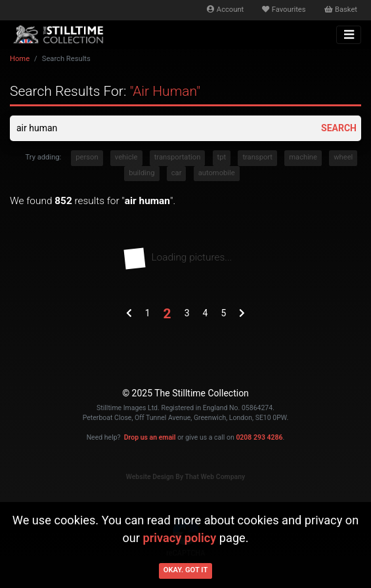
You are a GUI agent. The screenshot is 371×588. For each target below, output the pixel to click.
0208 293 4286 (259, 437)
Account (225, 10)
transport (257, 157)
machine (303, 157)
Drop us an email (150, 437)
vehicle (126, 157)
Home (20, 59)
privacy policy (180, 538)
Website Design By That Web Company (186, 477)
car (177, 173)
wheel (343, 157)
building (142, 173)
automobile (217, 173)
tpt (222, 157)
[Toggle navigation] (349, 35)
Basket (341, 10)
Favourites (284, 10)
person (87, 157)
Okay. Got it (186, 570)
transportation (178, 157)
